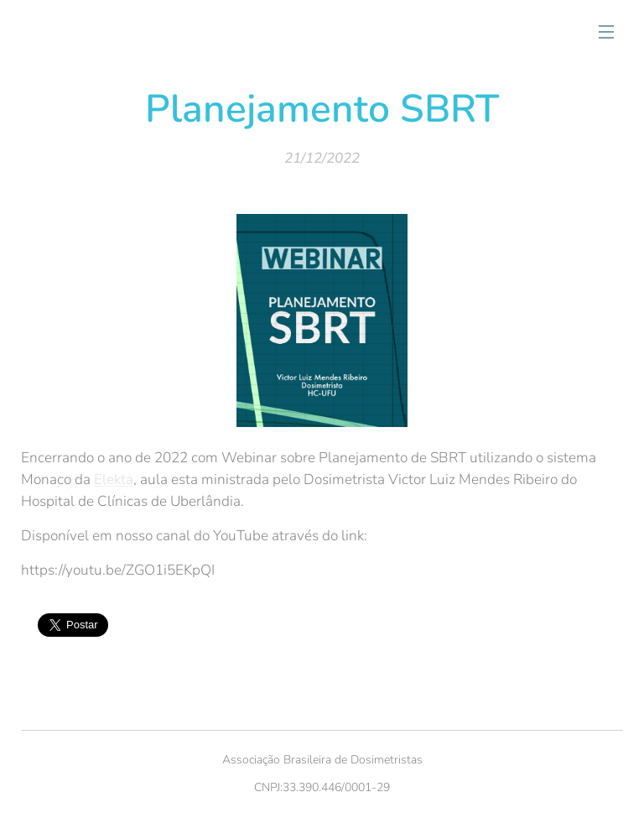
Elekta (114, 479)
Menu (606, 32)
